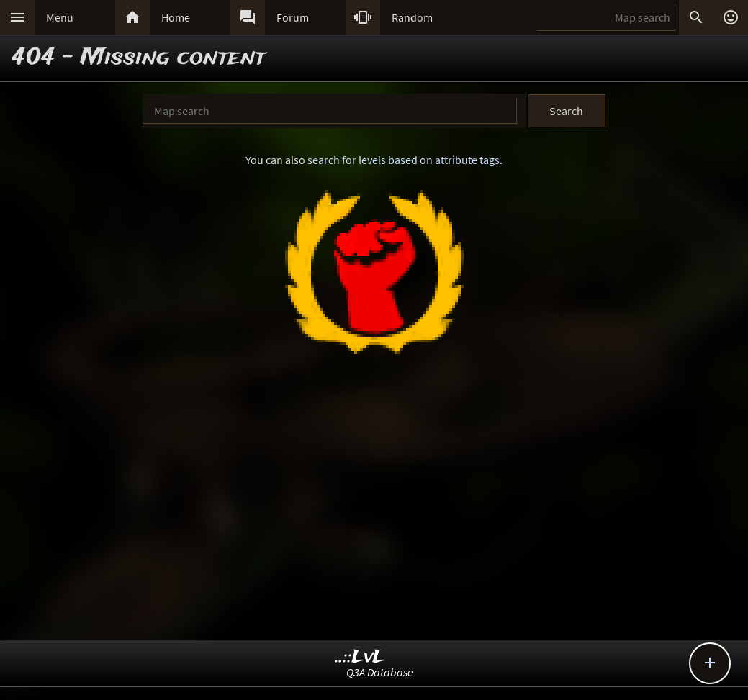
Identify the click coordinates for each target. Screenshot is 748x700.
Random (412, 17)
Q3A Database (380, 672)
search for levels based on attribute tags (404, 160)
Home (176, 17)
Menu (60, 17)
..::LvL (360, 657)
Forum (293, 17)
